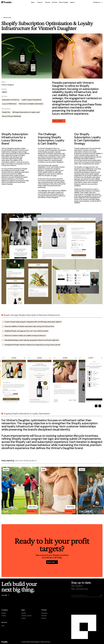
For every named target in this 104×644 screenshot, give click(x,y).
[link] (33, 507)
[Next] (100, 406)
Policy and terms (46, 642)
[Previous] (96, 406)
